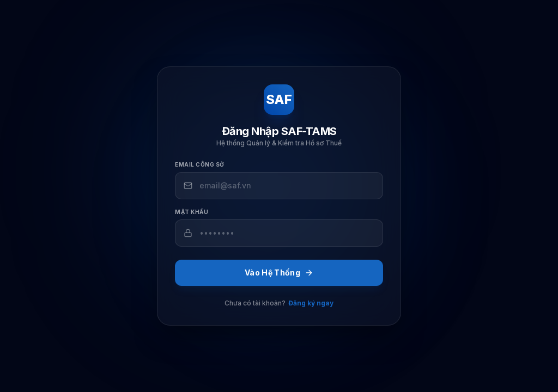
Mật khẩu (192, 212)
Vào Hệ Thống (279, 272)
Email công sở (200, 164)
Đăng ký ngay (311, 303)
